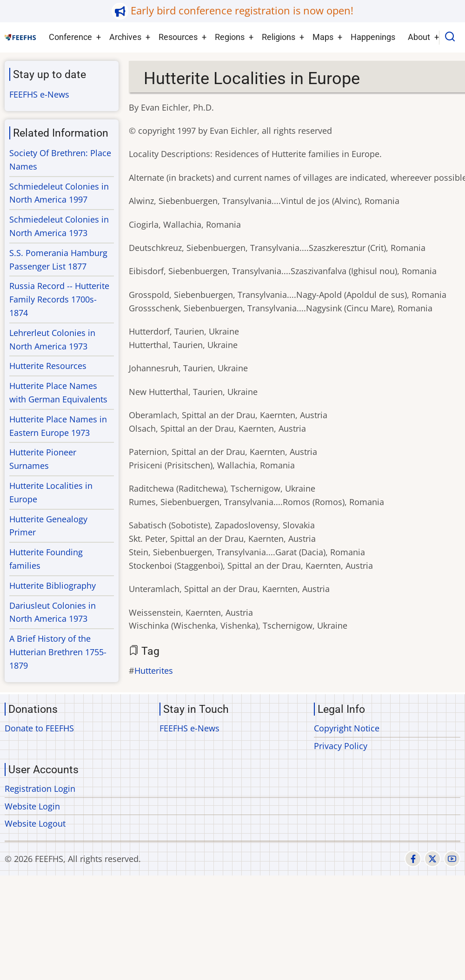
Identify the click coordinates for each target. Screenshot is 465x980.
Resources (178, 37)
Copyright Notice (347, 728)
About (419, 37)
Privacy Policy (341, 746)
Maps (323, 37)
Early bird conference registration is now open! (242, 10)
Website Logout (35, 823)
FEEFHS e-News (39, 94)
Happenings (373, 37)
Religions (279, 37)
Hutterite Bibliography (53, 585)
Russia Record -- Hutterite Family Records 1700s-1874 (59, 299)
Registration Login (40, 789)
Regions (230, 37)
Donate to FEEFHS (39, 728)
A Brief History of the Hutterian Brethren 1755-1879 (58, 652)
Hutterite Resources (48, 366)
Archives (125, 37)
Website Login (32, 806)
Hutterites (154, 671)
